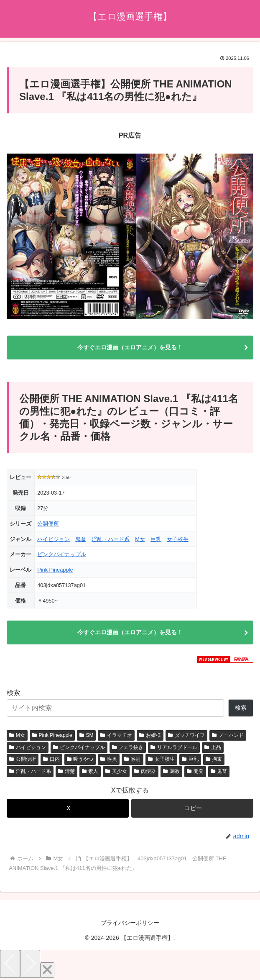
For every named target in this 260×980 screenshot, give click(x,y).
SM (87, 735)
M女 (140, 539)
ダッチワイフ (186, 735)
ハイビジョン (54, 539)
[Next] (30, 964)
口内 (51, 759)
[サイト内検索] (115, 708)
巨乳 (156, 539)
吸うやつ (80, 759)
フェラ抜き (128, 747)
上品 (213, 747)
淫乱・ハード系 (111, 539)
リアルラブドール (174, 747)
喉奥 (109, 759)
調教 (171, 771)
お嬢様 (150, 735)
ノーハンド (228, 735)
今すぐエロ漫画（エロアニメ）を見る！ (130, 347)
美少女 (116, 771)
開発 (195, 771)
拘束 (214, 759)
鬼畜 (81, 539)
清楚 (66, 771)
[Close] (47, 970)
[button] (192, 808)
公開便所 (48, 524)
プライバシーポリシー (130, 923)
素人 (90, 771)
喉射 (133, 759)
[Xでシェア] (68, 808)
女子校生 (178, 539)
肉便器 (145, 771)
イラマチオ (116, 735)
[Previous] (10, 964)
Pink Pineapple (55, 570)
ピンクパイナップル (62, 554)
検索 (13, 693)
